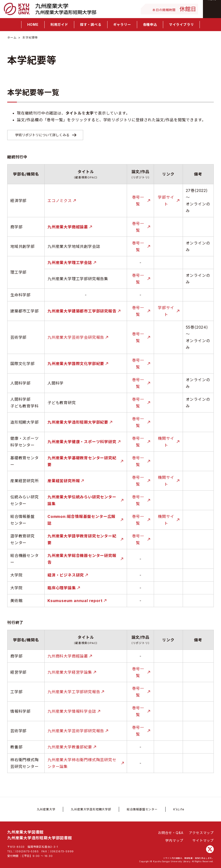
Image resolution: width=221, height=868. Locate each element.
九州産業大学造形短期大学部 (91, 809)
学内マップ (174, 840)
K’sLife (179, 809)
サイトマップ (203, 840)
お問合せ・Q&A (171, 833)
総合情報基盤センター (142, 809)
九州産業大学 (46, 809)
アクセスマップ (201, 833)
